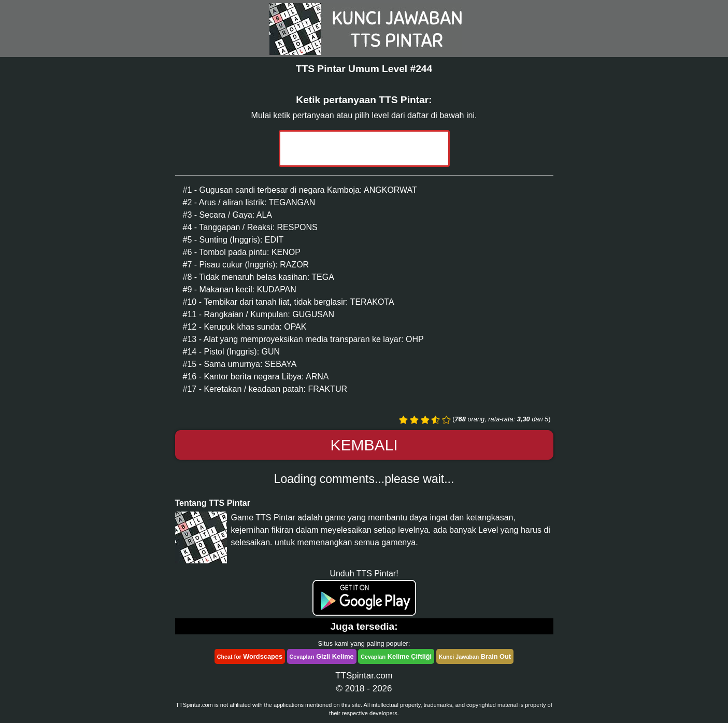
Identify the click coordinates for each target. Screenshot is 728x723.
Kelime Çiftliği (396, 656)
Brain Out (475, 656)
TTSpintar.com (364, 676)
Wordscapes (250, 656)
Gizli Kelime (322, 656)
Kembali (364, 445)
